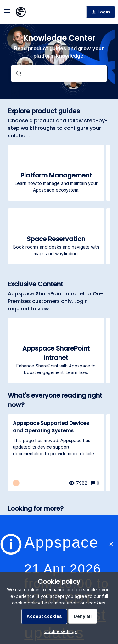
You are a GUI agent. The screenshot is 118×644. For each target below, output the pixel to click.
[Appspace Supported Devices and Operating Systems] (56, 453)
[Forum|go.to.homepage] (21, 12)
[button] (59, 631)
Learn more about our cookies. (74, 603)
